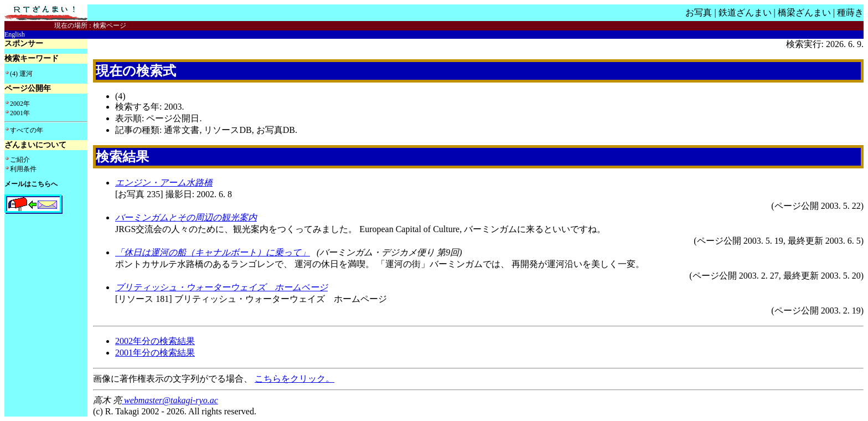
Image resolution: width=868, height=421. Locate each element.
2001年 (20, 113)
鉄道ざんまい (745, 12)
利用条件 (23, 169)
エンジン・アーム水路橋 (164, 183)
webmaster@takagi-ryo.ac (170, 400)
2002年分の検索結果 (155, 341)
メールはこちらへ (31, 184)
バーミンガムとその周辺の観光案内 (186, 217)
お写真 (699, 12)
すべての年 (27, 130)
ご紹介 (20, 160)
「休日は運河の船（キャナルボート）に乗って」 (213, 252)
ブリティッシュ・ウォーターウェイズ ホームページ (221, 287)
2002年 (20, 104)
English (15, 34)
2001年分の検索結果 (155, 353)
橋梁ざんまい (804, 12)
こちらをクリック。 (294, 379)
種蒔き (850, 12)
